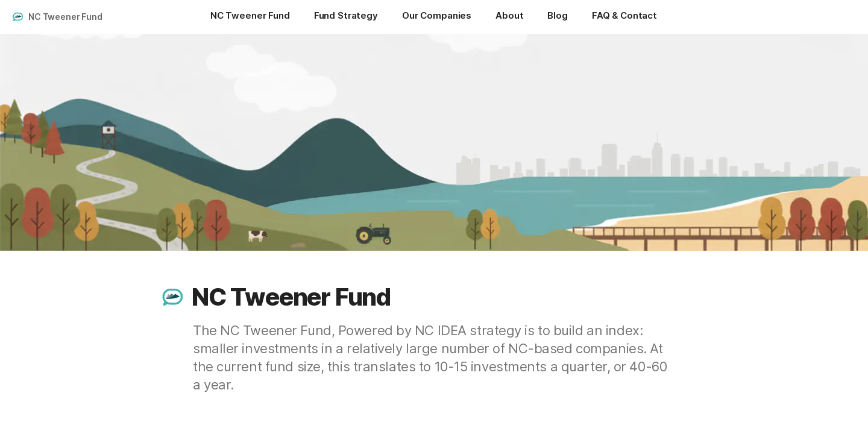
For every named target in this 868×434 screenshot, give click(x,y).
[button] (173, 297)
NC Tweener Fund (65, 17)
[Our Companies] (437, 17)
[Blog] (557, 17)
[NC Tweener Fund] (250, 17)
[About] (509, 17)
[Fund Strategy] (346, 17)
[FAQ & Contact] (624, 17)
